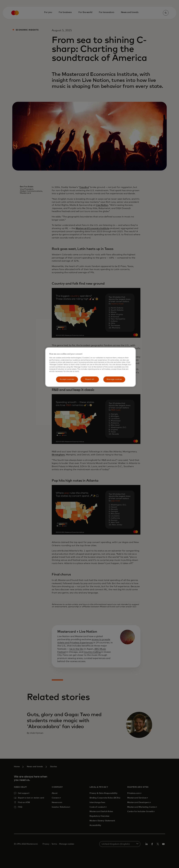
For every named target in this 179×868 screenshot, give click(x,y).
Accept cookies (67, 379)
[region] (90, 367)
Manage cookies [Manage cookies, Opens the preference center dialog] (114, 379)
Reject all (90, 379)
